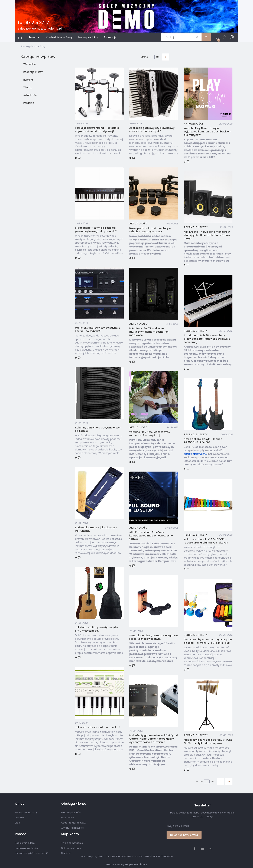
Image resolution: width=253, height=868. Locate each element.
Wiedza (28, 87)
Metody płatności (71, 813)
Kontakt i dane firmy (26, 813)
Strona (144, 57)
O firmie (19, 818)
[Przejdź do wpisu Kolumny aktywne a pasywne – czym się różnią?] (99, 393)
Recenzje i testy (33, 72)
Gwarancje (68, 818)
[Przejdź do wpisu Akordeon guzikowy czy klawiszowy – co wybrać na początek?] (154, 94)
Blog (17, 823)
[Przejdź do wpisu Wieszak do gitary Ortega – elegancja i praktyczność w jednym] (154, 601)
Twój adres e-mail (178, 826)
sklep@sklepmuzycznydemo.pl (40, 29)
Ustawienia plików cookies (30, 853)
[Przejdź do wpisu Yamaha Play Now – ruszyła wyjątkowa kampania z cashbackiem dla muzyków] (208, 94)
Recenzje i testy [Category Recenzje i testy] (196, 227)
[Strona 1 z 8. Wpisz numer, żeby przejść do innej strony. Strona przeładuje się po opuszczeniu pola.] (152, 57)
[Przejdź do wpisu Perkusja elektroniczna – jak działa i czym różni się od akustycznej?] (99, 94)
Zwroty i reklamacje (73, 828)
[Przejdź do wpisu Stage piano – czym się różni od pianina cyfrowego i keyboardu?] (99, 193)
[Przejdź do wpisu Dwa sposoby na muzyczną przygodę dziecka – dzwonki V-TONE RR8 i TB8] (208, 605)
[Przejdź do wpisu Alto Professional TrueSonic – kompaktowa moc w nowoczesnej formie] (154, 498)
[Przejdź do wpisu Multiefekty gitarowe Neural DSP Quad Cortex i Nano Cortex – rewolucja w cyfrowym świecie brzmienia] (154, 701)
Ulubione (66, 853)
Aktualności (30, 95)
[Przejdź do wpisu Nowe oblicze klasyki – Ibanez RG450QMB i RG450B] (208, 404)
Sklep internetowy (125, 864)
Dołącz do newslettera (184, 835)
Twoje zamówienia (72, 843)
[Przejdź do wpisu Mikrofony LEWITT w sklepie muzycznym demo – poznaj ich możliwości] (154, 294)
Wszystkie (30, 64)
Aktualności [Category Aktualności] (139, 224)
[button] (206, 37)
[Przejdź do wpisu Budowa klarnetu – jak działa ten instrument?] (99, 493)
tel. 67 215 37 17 (33, 23)
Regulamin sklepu (25, 843)
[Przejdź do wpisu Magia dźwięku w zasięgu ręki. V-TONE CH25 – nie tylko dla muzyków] (208, 705)
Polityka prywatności (27, 848)
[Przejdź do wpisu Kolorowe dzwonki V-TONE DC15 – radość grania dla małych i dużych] (208, 505)
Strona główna (29, 46)
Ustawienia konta (71, 848)
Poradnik (29, 103)
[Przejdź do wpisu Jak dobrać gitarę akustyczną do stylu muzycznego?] (99, 593)
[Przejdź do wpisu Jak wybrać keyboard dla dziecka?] (99, 693)
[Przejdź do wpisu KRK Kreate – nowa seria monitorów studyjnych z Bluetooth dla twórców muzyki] (208, 197)
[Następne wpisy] (221, 781)
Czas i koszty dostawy (74, 823)
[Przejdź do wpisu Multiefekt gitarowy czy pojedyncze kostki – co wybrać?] (99, 293)
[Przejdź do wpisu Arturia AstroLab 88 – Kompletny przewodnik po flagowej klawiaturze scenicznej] (208, 301)
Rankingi (28, 80)
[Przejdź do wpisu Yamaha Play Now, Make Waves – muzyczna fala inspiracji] (154, 397)
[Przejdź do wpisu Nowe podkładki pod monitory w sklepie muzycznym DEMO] (154, 193)
